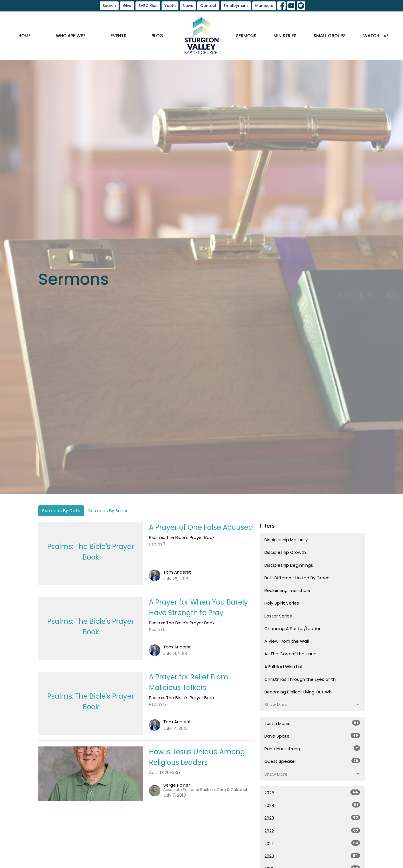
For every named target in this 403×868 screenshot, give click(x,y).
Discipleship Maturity (286, 540)
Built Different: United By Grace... (298, 578)
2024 (312, 805)
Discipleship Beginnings (289, 565)
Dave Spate (312, 736)
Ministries (285, 36)
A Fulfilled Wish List (284, 667)
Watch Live (376, 36)
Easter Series (278, 616)
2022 (312, 831)
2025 (312, 793)
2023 (312, 818)
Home (24, 36)
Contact (208, 6)
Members (264, 6)
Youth (170, 6)
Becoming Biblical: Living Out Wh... (299, 692)
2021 (312, 843)
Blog (157, 36)
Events (118, 36)
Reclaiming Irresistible (287, 590)
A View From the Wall (287, 641)
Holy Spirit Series (282, 603)
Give (127, 6)
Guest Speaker (312, 761)
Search (109, 6)
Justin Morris (312, 723)
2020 (312, 856)
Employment (236, 6)
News (188, 6)
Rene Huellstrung (312, 748)
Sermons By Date (61, 511)
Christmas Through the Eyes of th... (301, 679)
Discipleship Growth (285, 552)
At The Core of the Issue (290, 654)
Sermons (246, 36)
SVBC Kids (148, 6)
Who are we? (71, 36)
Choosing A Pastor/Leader (292, 628)
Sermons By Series (108, 511)
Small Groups (330, 36)
